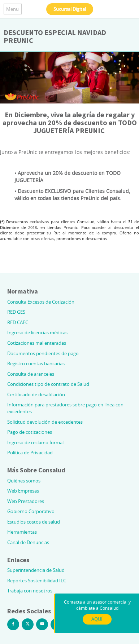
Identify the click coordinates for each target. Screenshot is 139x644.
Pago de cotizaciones (30, 432)
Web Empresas (23, 491)
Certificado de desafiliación (36, 394)
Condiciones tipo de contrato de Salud (48, 384)
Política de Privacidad (30, 453)
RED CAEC (18, 322)
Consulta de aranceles (31, 374)
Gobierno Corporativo (31, 511)
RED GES (16, 312)
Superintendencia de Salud (36, 570)
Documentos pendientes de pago (43, 353)
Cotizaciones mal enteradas (37, 343)
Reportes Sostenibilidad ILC (37, 581)
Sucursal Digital (70, 9)
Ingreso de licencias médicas (37, 332)
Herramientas (22, 532)
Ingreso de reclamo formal (35, 442)
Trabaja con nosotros (30, 591)
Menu (12, 9)
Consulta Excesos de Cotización (41, 302)
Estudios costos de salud (34, 522)
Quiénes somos (24, 481)
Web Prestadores (26, 501)
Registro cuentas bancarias (36, 363)
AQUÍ (97, 619)
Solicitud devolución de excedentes (45, 422)
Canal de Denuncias (28, 542)
